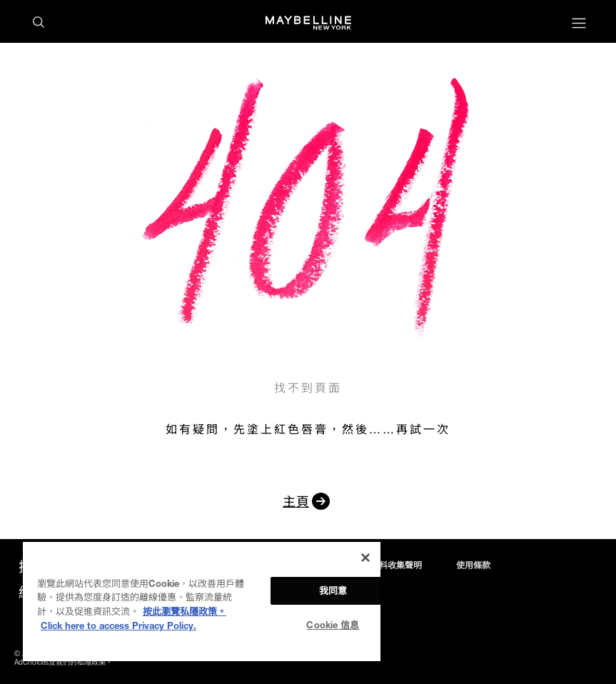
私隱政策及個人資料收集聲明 (366, 565)
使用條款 (473, 565)
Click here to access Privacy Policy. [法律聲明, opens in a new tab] (118, 625)
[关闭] (365, 558)
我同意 (333, 590)
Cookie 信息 (333, 625)
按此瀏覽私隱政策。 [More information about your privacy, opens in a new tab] (185, 611)
